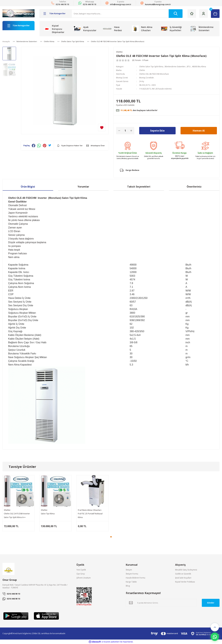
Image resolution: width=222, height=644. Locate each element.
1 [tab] (111, 537)
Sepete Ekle (157, 131)
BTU (189, 67)
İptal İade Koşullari (183, 578)
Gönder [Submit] (211, 603)
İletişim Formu (132, 574)
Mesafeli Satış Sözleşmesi (186, 570)
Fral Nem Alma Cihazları (90, 510)
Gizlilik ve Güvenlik (183, 574)
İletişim (129, 570)
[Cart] (215, 14)
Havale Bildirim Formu (136, 578)
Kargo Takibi (131, 582)
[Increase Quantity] (131, 131)
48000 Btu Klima (199, 67)
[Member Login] (203, 14)
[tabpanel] (18, 503)
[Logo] (18, 13)
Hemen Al (199, 131)
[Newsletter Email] (161, 603)
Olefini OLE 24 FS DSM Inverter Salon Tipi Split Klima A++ (17, 515)
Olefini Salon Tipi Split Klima (151, 67)
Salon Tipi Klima (48, 514)
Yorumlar (83, 187)
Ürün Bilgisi (28, 187)
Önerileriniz (194, 187)
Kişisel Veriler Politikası (185, 582)
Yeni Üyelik (81, 570)
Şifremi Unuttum (84, 578)
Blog (128, 586)
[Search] (127, 14)
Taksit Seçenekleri (139, 187)
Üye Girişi (81, 574)
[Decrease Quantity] (119, 131)
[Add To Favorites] (102, 128)
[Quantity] (125, 131)
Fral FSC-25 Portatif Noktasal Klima (90, 515)
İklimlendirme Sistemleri (175, 67)
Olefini (119, 52)
